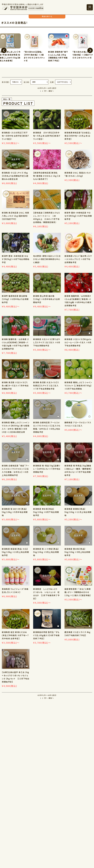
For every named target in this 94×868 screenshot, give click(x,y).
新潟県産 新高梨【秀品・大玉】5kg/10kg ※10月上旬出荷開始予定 (15, 552)
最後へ (51, 91)
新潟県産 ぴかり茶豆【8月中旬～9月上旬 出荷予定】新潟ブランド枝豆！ (47, 136)
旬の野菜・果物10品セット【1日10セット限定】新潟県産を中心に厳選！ (47, 259)
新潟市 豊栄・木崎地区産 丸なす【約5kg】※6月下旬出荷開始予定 (16, 259)
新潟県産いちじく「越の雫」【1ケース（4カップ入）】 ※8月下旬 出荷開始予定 (78, 259)
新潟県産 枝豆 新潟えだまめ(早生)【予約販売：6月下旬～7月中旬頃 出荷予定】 (15, 635)
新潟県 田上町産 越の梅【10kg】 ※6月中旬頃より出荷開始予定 (47, 299)
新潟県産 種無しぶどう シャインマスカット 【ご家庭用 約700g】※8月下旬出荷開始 (78, 386)
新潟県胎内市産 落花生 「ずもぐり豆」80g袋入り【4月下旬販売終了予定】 (46, 635)
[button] (4, 50)
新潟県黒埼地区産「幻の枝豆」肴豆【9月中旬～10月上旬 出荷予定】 (78, 136)
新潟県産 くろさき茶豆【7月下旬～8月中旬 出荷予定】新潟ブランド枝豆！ (15, 136)
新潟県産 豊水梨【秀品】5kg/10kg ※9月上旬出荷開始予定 (77, 552)
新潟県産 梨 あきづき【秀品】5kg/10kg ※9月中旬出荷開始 (15, 512)
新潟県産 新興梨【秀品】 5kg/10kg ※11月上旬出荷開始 (78, 512)
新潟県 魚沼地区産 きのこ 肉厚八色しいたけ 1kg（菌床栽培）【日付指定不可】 (15, 216)
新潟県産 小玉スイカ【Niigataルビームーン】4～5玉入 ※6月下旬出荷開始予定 (78, 342)
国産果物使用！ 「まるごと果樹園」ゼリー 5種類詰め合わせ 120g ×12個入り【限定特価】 (78, 592)
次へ (46, 91)
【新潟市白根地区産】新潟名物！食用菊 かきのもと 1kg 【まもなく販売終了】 (47, 176)
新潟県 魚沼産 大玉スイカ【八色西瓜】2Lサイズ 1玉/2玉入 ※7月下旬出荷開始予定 (46, 386)
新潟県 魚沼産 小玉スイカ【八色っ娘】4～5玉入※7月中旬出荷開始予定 (15, 386)
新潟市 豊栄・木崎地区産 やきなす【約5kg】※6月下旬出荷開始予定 (78, 216)
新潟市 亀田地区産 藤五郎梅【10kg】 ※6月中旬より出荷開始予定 (15, 299)
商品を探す (47, 17)
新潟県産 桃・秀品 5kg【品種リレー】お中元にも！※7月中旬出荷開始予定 (47, 469)
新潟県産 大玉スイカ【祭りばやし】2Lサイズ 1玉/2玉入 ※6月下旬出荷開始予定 (47, 342)
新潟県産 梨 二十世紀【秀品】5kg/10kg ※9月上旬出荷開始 (46, 552)
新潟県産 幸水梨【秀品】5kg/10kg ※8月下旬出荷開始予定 (46, 512)
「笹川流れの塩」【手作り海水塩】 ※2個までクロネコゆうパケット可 (83, 55)
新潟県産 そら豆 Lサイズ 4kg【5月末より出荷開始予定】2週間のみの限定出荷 (15, 176)
